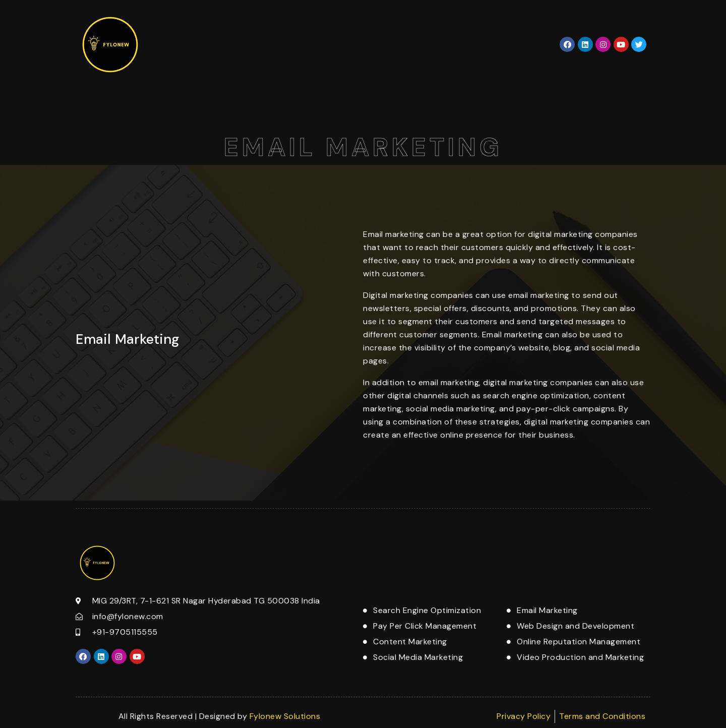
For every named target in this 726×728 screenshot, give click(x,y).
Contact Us (420, 44)
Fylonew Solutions (285, 716)
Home (256, 44)
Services (358, 44)
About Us (300, 44)
